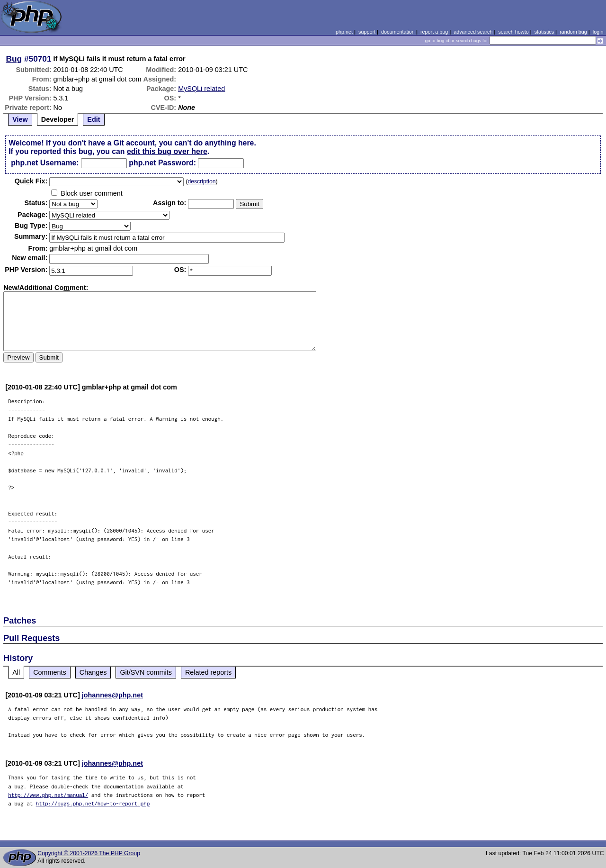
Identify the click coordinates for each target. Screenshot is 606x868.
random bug (573, 32)
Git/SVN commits (146, 672)
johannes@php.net (112, 695)
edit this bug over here (167, 151)
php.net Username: (45, 163)
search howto (513, 32)
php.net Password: (162, 163)
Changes (93, 672)
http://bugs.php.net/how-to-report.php (93, 803)
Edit (94, 119)
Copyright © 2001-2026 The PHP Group (89, 853)
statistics (544, 32)
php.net (344, 32)
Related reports (208, 672)
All (16, 672)
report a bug (434, 32)
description (201, 181)
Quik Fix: (31, 181)
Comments (50, 672)
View (20, 119)
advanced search (473, 32)
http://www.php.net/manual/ (48, 795)
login (598, 32)
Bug (14, 59)
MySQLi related (201, 89)
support (367, 32)
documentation (398, 32)
